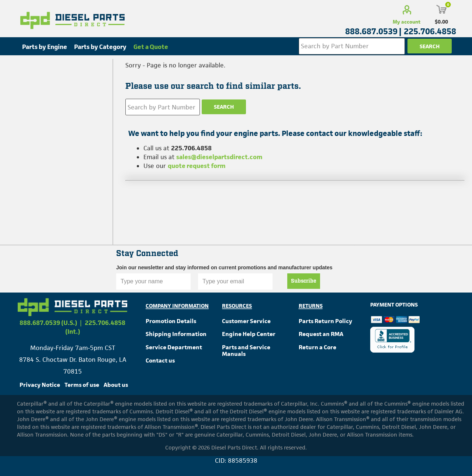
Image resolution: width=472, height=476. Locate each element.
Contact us (160, 360)
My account (407, 22)
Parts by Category (100, 47)
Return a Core (317, 347)
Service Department (174, 347)
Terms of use (82, 385)
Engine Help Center (249, 334)
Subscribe (304, 281)
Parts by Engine (45, 47)
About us (116, 385)
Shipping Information (176, 334)
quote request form (197, 166)
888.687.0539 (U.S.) (48, 323)
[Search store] (352, 46)
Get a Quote (151, 47)
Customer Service (246, 321)
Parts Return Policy (325, 321)
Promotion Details (171, 321)
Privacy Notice (40, 385)
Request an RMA (321, 334)
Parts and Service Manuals (246, 351)
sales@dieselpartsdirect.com (219, 157)
